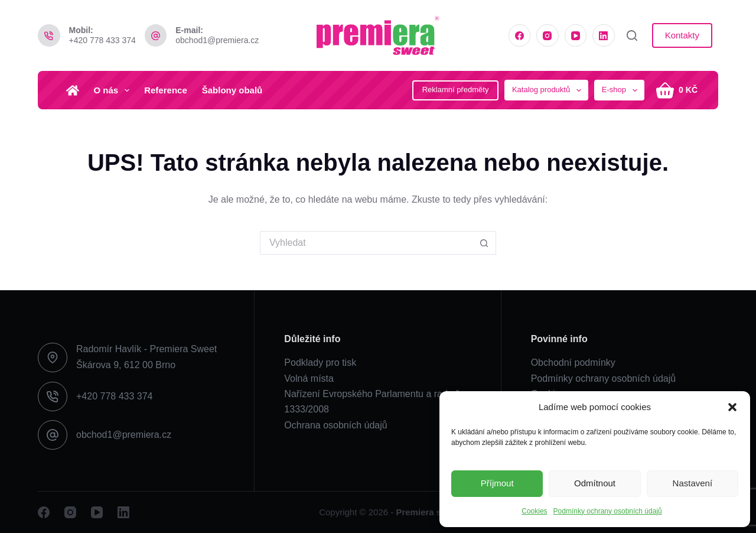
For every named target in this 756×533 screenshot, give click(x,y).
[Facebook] (520, 35)
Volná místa (309, 378)
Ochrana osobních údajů (335, 425)
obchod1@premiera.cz (217, 40)
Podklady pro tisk (320, 363)
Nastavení (693, 483)
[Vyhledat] (632, 35)
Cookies (534, 511)
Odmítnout (595, 483)
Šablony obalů (232, 90)
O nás (114, 90)
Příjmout (497, 483)
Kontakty (682, 35)
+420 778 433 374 (102, 40)
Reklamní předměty (456, 90)
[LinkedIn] (604, 35)
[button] (732, 407)
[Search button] (484, 243)
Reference (166, 90)
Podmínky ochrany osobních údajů (608, 511)
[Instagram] (548, 35)
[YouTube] (576, 35)
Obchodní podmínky (573, 363)
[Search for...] (366, 243)
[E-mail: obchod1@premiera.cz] (156, 35)
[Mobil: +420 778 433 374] (49, 35)
